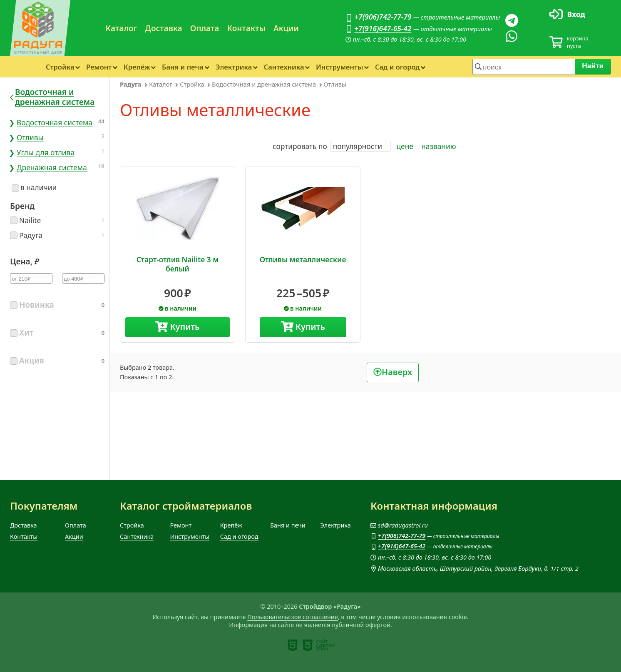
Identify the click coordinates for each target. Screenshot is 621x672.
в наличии (34, 187)
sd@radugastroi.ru (403, 525)
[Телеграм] (512, 20)
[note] (293, 645)
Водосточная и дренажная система (264, 84)
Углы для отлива (46, 152)
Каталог (122, 28)
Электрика (234, 67)
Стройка (60, 67)
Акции (286, 28)
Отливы (30, 137)
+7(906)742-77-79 (383, 17)
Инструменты (339, 67)
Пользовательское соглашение (292, 617)
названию (438, 146)
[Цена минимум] (31, 278)
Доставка (163, 28)
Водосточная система (55, 122)
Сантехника (284, 67)
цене (405, 146)
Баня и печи (183, 67)
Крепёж (137, 67)
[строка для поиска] (524, 67)
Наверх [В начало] (397, 372)
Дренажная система (52, 167)
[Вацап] (512, 36)
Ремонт (99, 67)
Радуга (131, 84)
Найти (593, 66)
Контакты (246, 28)
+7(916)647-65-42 (383, 28)
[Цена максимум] (83, 278)
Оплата (205, 28)
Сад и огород (397, 67)
